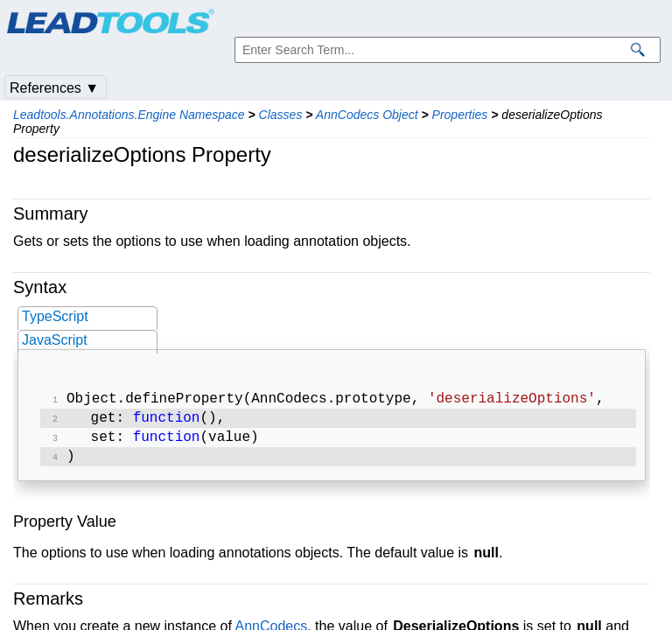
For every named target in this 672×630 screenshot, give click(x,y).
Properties (460, 115)
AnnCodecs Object (367, 115)
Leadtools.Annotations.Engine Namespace (129, 115)
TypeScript (55, 316)
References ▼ (54, 88)
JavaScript (55, 340)
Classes (281, 115)
